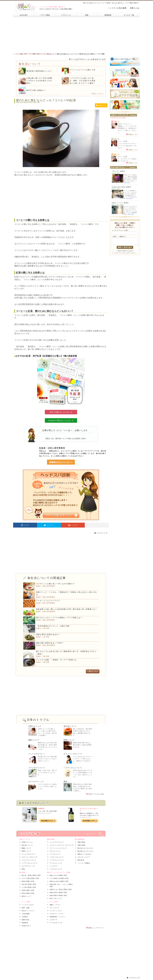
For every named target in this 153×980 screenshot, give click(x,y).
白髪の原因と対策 (28, 890)
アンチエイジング (55, 863)
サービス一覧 (129, 15)
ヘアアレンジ (66, 15)
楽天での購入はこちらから (61, 412)
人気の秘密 (25, 914)
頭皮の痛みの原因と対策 (58, 895)
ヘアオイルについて (56, 857)
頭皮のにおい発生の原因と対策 (60, 889)
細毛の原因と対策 (28, 881)
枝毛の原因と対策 (28, 893)
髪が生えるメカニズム (85, 848)
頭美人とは (135, 8)
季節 (65, 782)
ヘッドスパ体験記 (83, 863)
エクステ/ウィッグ (36, 782)
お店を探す (24, 15)
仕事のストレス (35, 726)
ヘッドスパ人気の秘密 (117, 8)
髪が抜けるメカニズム (85, 851)
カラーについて (55, 851)
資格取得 (24, 923)
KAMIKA (41, 809)
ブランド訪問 (122, 141)
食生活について (70, 726)
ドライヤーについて (37, 768)
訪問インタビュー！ (125, 124)
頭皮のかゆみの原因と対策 (59, 881)
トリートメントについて (58, 848)
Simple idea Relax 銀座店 (121, 187)
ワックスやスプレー (37, 754)
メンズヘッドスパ (55, 911)
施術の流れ (25, 920)
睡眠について (34, 740)
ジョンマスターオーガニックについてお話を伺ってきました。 (127, 146)
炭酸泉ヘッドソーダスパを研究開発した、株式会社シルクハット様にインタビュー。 (127, 129)
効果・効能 (25, 908)
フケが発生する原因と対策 (59, 878)
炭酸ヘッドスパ (55, 905)
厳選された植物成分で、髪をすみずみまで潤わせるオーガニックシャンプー (89, 815)
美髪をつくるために (84, 854)
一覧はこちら (97, 94)
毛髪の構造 (81, 842)
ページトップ (101, 533)
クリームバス (54, 908)
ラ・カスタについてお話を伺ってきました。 (127, 160)
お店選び (24, 917)
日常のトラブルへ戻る (95, 794)
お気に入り (101, 105)
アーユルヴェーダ (55, 923)
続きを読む (127, 183)
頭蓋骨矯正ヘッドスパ (57, 917)
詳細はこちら (132, 134)
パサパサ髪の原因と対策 (30, 878)
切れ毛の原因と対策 (28, 884)
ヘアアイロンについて (73, 768)
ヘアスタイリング (55, 869)
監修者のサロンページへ (61, 462)
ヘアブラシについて (56, 860)
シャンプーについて (56, 842)
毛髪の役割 (81, 845)
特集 (87, 15)
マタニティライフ (83, 857)
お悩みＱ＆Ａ (26, 926)
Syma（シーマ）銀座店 (120, 203)
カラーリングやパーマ (73, 754)
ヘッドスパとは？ (28, 905)
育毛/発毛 (80, 860)
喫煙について (69, 740)
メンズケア (53, 866)
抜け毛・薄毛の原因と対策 (31, 875)
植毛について (26, 896)
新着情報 (108, 15)
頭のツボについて (55, 898)
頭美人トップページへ (95, 928)
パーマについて (55, 854)
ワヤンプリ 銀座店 (118, 171)
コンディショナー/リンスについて (61, 845)
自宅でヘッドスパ (28, 911)
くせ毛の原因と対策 (28, 887)
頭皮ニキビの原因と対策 (58, 875)
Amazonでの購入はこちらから (61, 420)
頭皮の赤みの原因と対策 (58, 892)
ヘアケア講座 (45, 15)
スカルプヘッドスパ (56, 914)
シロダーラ (53, 920)
